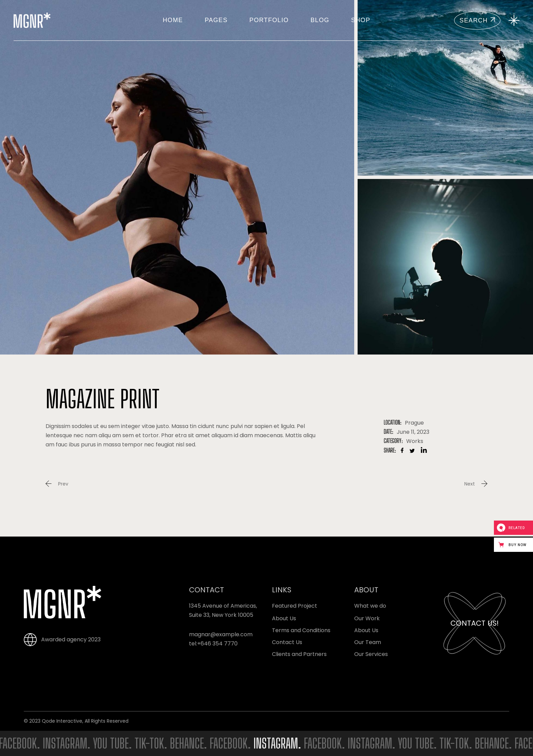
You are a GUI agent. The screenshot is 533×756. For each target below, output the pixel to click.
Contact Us (287, 642)
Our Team (368, 642)
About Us (284, 618)
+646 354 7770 (217, 644)
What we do (370, 606)
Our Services (371, 654)
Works (415, 441)
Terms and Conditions (301, 630)
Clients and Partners (299, 654)
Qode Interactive (62, 721)
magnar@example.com (221, 634)
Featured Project (295, 606)
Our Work (367, 618)
